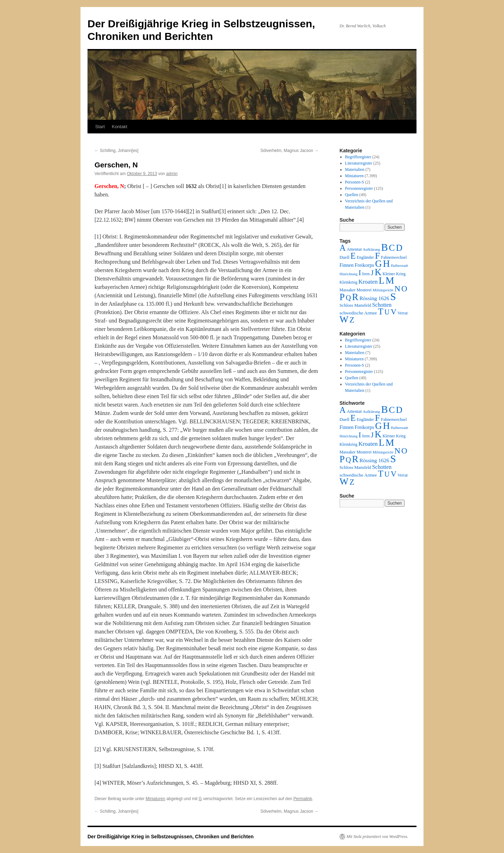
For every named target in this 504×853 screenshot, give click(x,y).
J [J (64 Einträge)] (372, 273)
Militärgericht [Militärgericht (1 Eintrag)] (383, 290)
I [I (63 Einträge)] (360, 273)
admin (172, 174)
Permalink (303, 799)
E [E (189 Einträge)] (353, 256)
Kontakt (119, 127)
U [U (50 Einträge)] (387, 312)
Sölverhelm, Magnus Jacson (289, 151)
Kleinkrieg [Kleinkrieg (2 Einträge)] (348, 282)
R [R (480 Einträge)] (355, 297)
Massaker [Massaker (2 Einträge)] (348, 290)
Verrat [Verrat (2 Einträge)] (403, 313)
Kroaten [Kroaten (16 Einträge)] (368, 282)
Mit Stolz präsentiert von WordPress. (377, 837)
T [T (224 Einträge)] (381, 311)
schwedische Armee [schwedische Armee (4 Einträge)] (358, 313)
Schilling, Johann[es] (116, 151)
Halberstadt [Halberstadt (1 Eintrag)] (400, 266)
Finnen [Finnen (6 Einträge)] (346, 265)
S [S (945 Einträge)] (393, 297)
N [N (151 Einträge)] (397, 289)
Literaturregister (359, 163)
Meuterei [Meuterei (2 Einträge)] (364, 290)
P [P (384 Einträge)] (342, 297)
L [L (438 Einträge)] (381, 280)
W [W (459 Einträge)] (344, 319)
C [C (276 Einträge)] (392, 248)
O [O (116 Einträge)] (404, 289)
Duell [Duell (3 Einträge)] (344, 257)
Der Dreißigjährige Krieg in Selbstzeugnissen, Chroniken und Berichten (171, 837)
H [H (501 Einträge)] (386, 264)
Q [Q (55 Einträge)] (348, 298)
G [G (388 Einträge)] (379, 264)
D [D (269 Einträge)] (399, 248)
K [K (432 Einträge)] (378, 272)
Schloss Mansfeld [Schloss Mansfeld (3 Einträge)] (355, 305)
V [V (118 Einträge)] (394, 312)
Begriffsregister (358, 157)
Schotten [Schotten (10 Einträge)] (382, 305)
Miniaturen (155, 799)
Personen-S (355, 182)
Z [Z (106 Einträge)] (352, 320)
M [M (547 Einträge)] (390, 280)
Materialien (355, 169)
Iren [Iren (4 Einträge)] (366, 274)
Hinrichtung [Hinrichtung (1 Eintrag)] (349, 274)
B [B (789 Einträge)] (384, 247)
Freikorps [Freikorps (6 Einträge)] (364, 265)
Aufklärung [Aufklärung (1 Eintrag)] (372, 249)
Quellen (352, 195)
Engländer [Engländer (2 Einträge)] (365, 257)
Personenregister (359, 188)
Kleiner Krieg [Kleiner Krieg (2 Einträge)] (394, 274)
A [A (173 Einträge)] (342, 248)
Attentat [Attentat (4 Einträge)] (354, 249)
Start (100, 127)
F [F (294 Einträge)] (377, 256)
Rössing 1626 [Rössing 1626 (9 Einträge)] (374, 298)
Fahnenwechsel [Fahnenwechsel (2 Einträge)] (394, 257)
